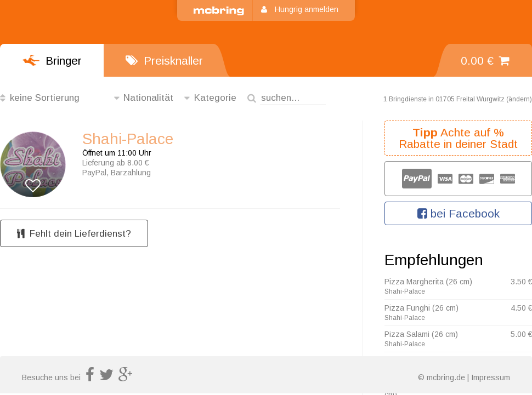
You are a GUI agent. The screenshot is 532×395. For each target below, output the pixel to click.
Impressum (491, 377)
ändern (519, 99)
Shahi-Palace (128, 139)
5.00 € (521, 334)
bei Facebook (459, 213)
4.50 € (521, 308)
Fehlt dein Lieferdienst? (74, 234)
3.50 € (521, 282)
